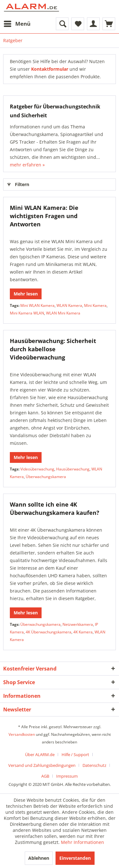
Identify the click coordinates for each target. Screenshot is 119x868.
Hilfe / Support (75, 755)
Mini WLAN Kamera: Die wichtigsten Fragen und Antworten (44, 216)
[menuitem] (17, 24)
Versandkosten (22, 734)
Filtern (18, 183)
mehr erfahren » (27, 165)
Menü (17, 23)
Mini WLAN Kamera (37, 305)
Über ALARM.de (40, 755)
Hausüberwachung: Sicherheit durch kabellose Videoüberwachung (53, 349)
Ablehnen (39, 858)
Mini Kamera (95, 305)
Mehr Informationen (83, 842)
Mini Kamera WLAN (27, 313)
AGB (45, 776)
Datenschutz (94, 765)
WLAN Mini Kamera (63, 313)
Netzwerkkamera (78, 624)
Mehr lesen (26, 294)
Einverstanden (75, 858)
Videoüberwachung (37, 469)
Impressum (67, 776)
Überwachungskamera (46, 477)
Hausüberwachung (73, 469)
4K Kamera (83, 632)
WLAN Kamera (69, 305)
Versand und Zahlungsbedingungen (42, 765)
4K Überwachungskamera (49, 632)
